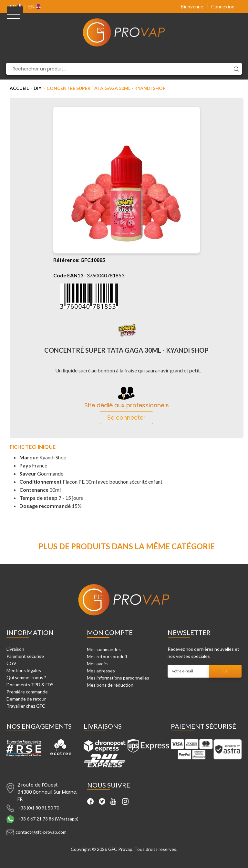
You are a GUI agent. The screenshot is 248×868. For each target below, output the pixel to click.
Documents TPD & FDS (30, 685)
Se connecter (126, 418)
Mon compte (110, 632)
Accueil (19, 88)
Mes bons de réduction (110, 685)
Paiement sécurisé (25, 656)
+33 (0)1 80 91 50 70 (38, 808)
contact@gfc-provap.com (41, 832)
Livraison (15, 649)
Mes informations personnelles (118, 678)
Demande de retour (26, 699)
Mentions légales (24, 670)
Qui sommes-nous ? (26, 677)
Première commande (27, 692)
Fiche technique (33, 447)
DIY (37, 88)
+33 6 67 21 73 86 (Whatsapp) (48, 819)
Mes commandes (104, 649)
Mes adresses (101, 671)
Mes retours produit (107, 656)
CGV (11, 663)
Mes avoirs (98, 664)
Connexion (223, 6)
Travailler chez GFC (26, 706)
